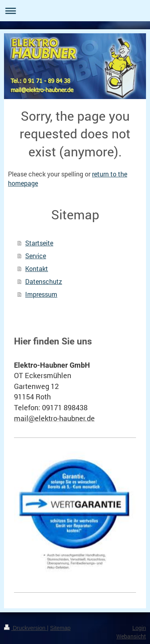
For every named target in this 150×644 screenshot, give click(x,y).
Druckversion (25, 628)
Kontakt (37, 268)
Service (36, 256)
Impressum (41, 294)
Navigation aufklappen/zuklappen (75, 11)
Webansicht (131, 636)
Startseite (39, 243)
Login (139, 628)
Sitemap (60, 628)
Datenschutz (44, 281)
